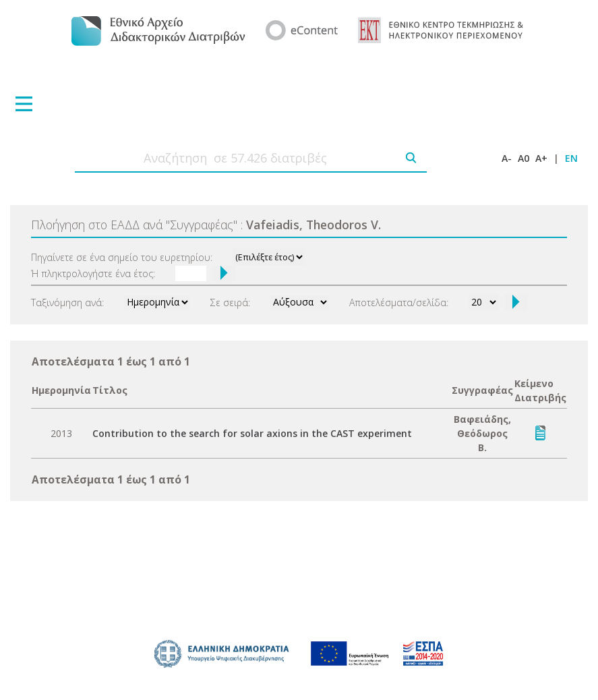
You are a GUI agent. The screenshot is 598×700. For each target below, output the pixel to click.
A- (507, 158)
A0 (524, 158)
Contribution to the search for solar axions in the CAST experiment (252, 433)
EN (571, 158)
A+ (541, 158)
